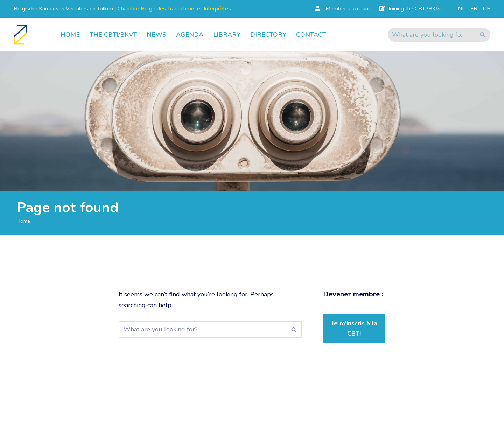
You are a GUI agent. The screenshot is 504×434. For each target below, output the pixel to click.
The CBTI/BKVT (113, 35)
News (156, 35)
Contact (311, 35)
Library (227, 35)
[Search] (431, 35)
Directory (268, 35)
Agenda (190, 35)
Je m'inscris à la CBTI (354, 328)
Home (70, 35)
